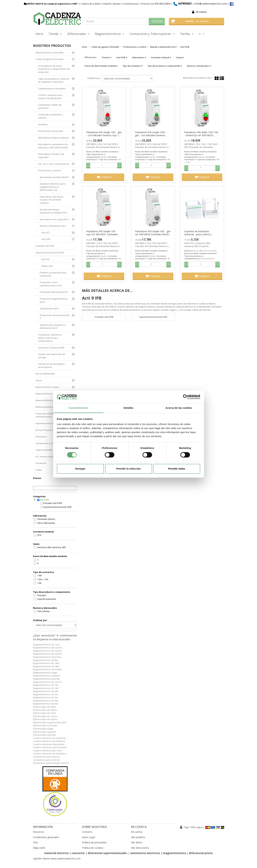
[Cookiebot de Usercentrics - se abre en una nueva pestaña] (185, 397)
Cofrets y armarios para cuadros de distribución (50, 97)
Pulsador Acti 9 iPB (45, 246)
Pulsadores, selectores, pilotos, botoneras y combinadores (50, 338)
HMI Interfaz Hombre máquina (53, 138)
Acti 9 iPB (46, 239)
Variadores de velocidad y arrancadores (51, 365)
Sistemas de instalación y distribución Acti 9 (53, 327)
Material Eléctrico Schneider (50, 53)
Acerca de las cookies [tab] (179, 408)
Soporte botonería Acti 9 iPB (50, 253)
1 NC (39, 583)
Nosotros (39, 832)
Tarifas (187, 34)
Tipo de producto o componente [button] (165, 66)
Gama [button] (180, 57)
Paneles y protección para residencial (53, 274)
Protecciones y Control (49, 170)
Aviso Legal (89, 837)
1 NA (39, 575)
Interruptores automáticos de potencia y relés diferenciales (53, 146)
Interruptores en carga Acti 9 (54, 219)
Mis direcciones (140, 848)
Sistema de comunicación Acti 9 (55, 317)
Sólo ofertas (44, 611)
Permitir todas (177, 469)
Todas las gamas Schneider (50, 59)
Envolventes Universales (51, 131)
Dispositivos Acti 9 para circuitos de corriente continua (51, 200)
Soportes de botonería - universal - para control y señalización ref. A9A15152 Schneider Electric (199, 233)
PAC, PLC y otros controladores (54, 164)
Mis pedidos (138, 837)
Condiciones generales (46, 837)
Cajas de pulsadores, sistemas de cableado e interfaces (54, 80)
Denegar (80, 469)
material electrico (56, 853)
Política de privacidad (94, 842)
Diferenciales (78, 34)
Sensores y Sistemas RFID (51, 348)
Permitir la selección (129, 469)
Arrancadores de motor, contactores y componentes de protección (54, 69)
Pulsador (42, 595)
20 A (39, 535)
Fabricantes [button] (139, 57)
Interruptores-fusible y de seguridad (51, 156)
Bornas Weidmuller (45, 374)
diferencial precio (201, 853)
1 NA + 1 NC (43, 579)
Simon (39, 380)
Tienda (55, 34)
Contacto (87, 832)
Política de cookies (93, 848)
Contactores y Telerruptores (152, 34)
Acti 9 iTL (46, 259)
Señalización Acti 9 (49, 308)
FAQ (35, 842)
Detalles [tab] (128, 408)
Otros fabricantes (46, 523)
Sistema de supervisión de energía (52, 356)
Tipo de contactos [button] (133, 66)
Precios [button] (107, 57)
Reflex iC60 (47, 266)
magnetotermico (175, 853)
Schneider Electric (46, 519)
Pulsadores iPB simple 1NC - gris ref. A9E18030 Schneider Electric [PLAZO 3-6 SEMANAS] (153, 233)
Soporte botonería (47, 599)
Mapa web (39, 848)
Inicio (39, 34)
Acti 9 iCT (46, 233)
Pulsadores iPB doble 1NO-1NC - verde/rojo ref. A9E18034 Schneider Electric (201, 134)
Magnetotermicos (110, 34)
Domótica (43, 124)
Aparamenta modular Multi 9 (54, 177)
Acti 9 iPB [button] (122, 57)
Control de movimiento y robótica (50, 116)
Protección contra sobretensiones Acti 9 (51, 284)
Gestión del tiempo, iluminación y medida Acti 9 (53, 211)
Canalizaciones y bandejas (52, 88)
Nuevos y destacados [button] (199, 66)
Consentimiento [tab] (78, 408)
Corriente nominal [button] (161, 57)
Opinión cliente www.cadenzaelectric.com (57, 858)
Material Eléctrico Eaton (47, 387)
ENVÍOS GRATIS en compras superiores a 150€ (50, 4)
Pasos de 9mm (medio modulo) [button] (101, 66)
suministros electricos (145, 853)
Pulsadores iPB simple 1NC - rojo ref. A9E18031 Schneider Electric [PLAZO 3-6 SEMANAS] (103, 233)
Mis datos (137, 842)
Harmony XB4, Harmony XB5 (51, 547)
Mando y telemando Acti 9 (53, 226)
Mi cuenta (201, 12)
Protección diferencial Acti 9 (54, 292)
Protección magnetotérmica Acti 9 (54, 300)
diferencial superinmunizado (107, 853)
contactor (78, 853)
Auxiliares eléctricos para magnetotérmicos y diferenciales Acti (53, 187)
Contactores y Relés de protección (50, 106)
